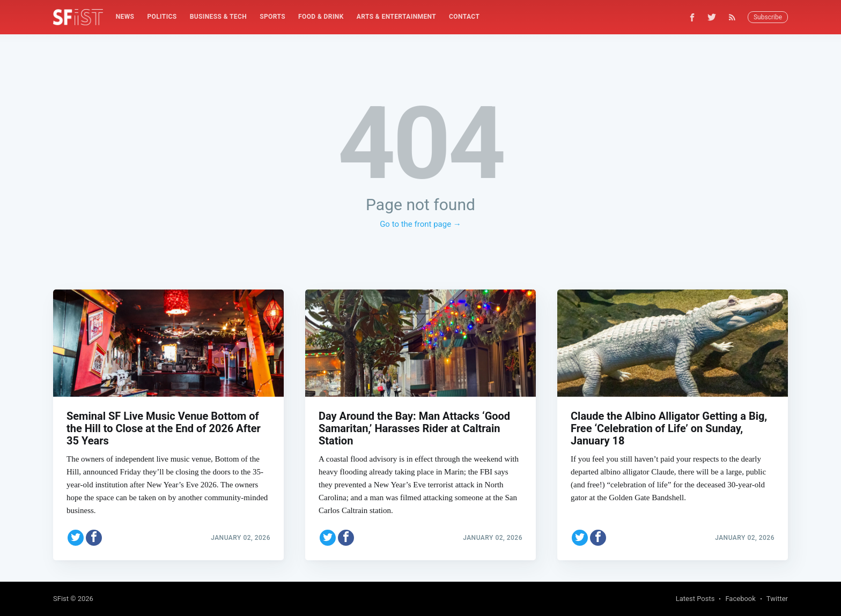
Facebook (740, 599)
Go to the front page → (420, 224)
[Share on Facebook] (94, 538)
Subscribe (768, 17)
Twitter (777, 599)
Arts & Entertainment (396, 17)
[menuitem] (125, 17)
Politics (162, 17)
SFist (61, 599)
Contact (464, 17)
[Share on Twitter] (76, 538)
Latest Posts (695, 599)
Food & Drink (321, 17)
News (125, 17)
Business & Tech (219, 17)
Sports (272, 17)
